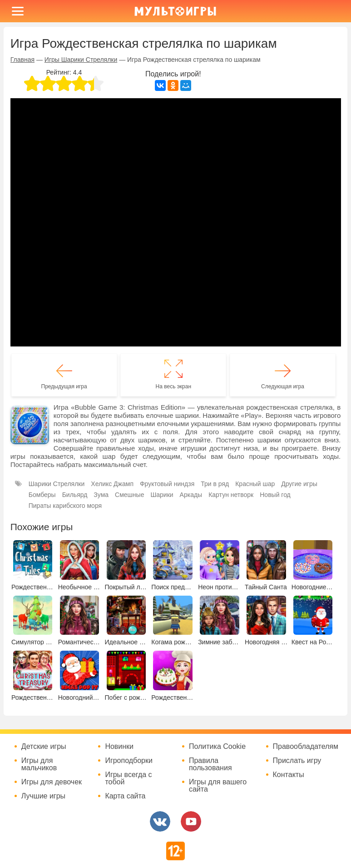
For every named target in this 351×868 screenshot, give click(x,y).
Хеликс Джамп (112, 484)
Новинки (119, 747)
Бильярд (75, 495)
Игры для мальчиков (39, 764)
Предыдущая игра (64, 386)
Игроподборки (129, 761)
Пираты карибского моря (65, 506)
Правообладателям (306, 747)
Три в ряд (215, 484)
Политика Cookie (217, 747)
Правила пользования (210, 764)
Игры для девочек (52, 782)
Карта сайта (125, 796)
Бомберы (42, 495)
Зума (101, 495)
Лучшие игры (43, 796)
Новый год (275, 495)
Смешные (129, 495)
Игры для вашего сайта (218, 786)
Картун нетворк (231, 495)
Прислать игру (297, 761)
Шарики (162, 495)
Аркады (191, 495)
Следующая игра (283, 386)
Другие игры (299, 484)
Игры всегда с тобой (128, 778)
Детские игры (44, 747)
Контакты (289, 775)
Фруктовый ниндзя (167, 484)
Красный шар (255, 484)
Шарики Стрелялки (57, 484)
